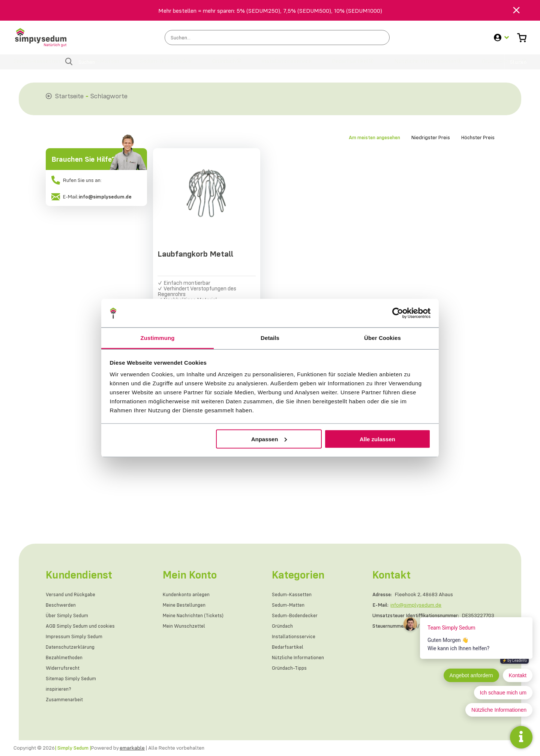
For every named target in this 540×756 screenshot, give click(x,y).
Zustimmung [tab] (158, 338)
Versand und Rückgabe (72, 595)
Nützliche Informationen (421, 65)
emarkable (132, 748)
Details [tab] (270, 338)
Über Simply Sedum (68, 616)
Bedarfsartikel (347, 65)
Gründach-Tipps (498, 65)
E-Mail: (92, 197)
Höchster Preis (478, 137)
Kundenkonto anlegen (188, 595)
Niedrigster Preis (431, 137)
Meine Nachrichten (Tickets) (195, 616)
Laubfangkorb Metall (196, 255)
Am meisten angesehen (374, 137)
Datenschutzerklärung (71, 647)
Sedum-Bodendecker (167, 65)
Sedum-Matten (102, 65)
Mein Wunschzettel (185, 626)
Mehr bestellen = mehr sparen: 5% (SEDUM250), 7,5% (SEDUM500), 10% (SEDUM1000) (270, 11)
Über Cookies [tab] (382, 338)
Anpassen (269, 439)
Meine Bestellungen (186, 605)
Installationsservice (286, 65)
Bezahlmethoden (65, 658)
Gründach (226, 65)
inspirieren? (59, 689)
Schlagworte (109, 96)
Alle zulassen (377, 439)
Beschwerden (61, 605)
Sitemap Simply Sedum (72, 679)
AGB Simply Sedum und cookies (82, 626)
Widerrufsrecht (63, 668)
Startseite (69, 96)
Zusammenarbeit (65, 700)
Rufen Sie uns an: (77, 180)
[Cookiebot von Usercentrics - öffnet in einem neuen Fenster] (398, 313)
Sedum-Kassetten (40, 65)
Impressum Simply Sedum (75, 637)
